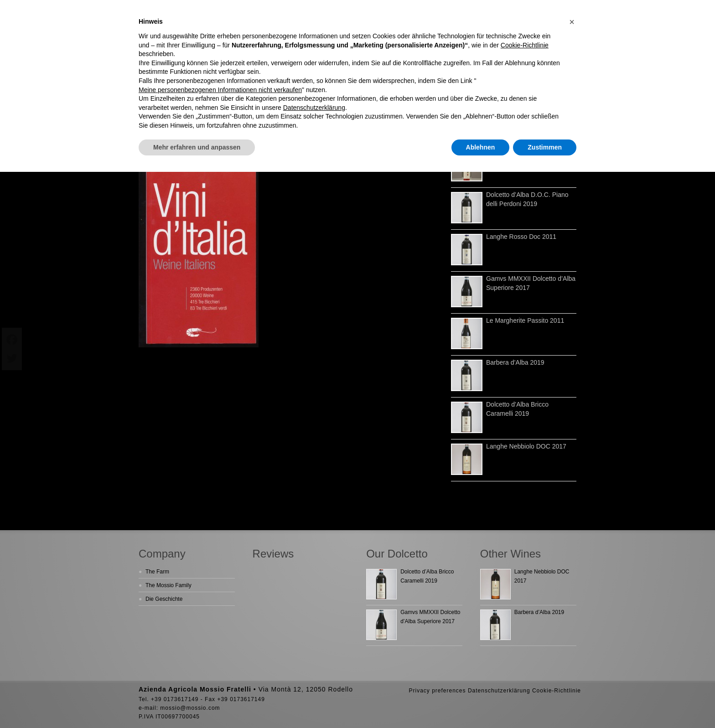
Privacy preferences (437, 691)
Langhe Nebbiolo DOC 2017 (526, 446)
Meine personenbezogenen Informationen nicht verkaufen (220, 90)
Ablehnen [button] (481, 147)
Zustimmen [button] (545, 147)
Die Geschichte (164, 599)
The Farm (157, 572)
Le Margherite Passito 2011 (525, 320)
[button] (572, 22)
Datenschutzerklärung (499, 691)
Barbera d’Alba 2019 (515, 362)
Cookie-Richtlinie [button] (525, 45)
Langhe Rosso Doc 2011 (521, 237)
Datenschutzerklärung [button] (314, 108)
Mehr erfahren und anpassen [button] (197, 147)
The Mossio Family (168, 585)
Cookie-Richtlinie (557, 691)
